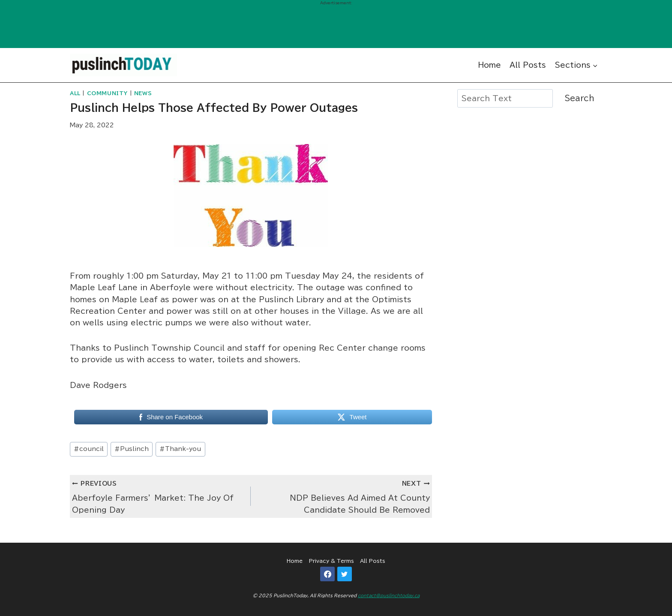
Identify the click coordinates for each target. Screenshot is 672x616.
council (89, 449)
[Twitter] (345, 574)
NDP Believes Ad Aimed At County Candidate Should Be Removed (344, 495)
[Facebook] (327, 574)
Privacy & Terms (331, 561)
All (75, 93)
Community (107, 93)
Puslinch (132, 449)
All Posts (528, 65)
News (143, 93)
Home (489, 65)
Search (580, 98)
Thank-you (180, 449)
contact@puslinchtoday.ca (389, 595)
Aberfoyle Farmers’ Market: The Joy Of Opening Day (158, 495)
